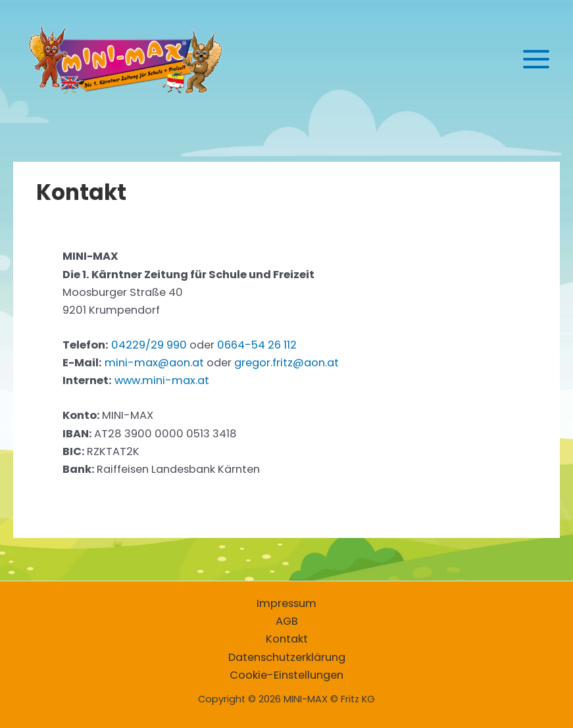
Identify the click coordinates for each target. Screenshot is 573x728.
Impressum (286, 603)
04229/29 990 (149, 345)
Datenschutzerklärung (287, 657)
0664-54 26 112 (257, 345)
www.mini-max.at (162, 380)
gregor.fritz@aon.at (286, 363)
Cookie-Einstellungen (286, 675)
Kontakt (287, 639)
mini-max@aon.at (154, 363)
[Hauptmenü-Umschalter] (536, 60)
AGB (287, 621)
